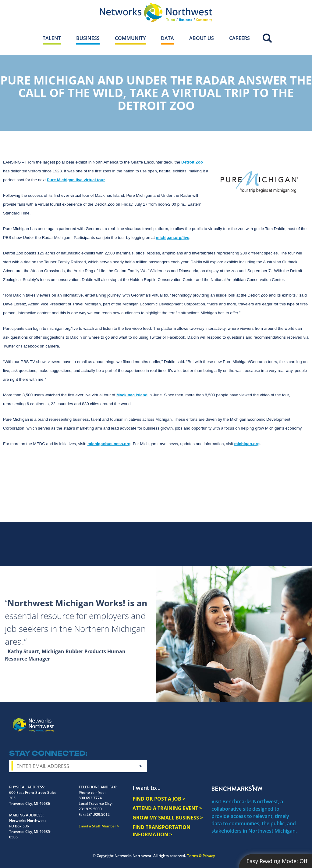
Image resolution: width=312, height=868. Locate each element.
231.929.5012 (98, 814)
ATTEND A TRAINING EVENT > (167, 808)
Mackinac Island (132, 395)
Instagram (251, 720)
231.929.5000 (90, 809)
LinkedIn (289, 719)
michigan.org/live (173, 238)
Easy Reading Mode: (277, 861)
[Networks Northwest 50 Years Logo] (156, 13)
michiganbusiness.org (109, 444)
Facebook (240, 720)
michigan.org (247, 444)
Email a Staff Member (97, 826)
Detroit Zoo (192, 162)
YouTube (275, 720)
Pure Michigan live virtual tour (76, 180)
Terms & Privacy (201, 856)
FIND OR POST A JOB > (159, 799)
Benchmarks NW (237, 788)
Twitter (262, 720)
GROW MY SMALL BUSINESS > (168, 818)
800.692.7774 (90, 798)
